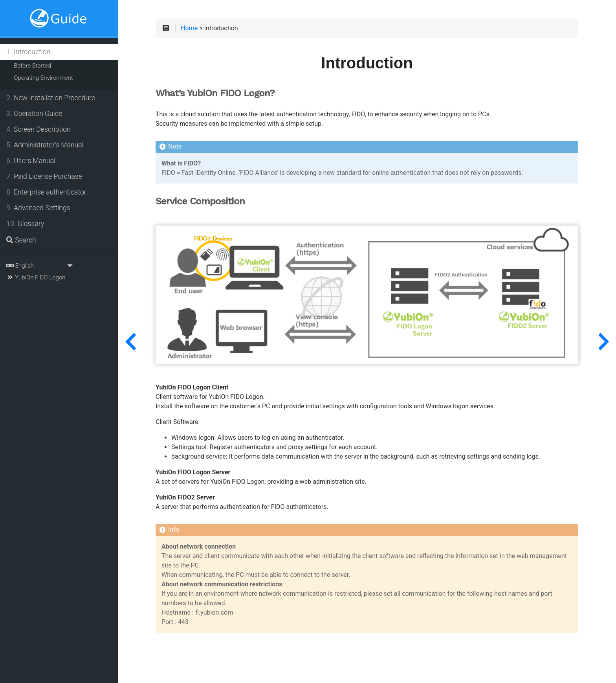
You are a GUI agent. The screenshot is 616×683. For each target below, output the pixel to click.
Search (21, 240)
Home (189, 28)
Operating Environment (43, 78)
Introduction (28, 52)
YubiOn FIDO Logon (36, 277)
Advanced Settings (38, 208)
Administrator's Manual (45, 145)
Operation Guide (34, 114)
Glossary (25, 224)
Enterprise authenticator (46, 192)
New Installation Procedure (51, 98)
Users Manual (31, 161)
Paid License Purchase (44, 176)
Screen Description (38, 129)
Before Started (32, 66)
